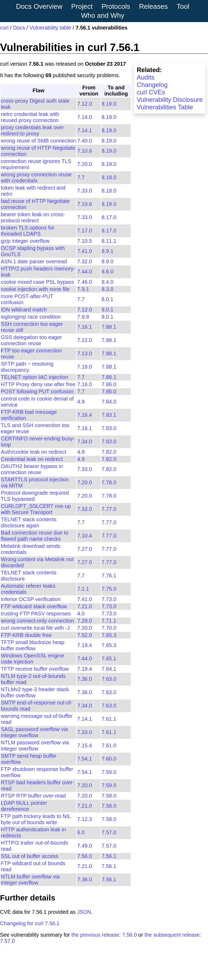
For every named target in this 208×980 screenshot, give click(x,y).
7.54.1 (85, 759)
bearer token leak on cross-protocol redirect (33, 217)
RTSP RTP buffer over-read (33, 796)
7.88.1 (109, 327)
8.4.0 (107, 282)
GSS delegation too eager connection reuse (31, 340)
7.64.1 (109, 669)
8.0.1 (107, 299)
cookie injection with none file (35, 289)
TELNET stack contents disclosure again (29, 522)
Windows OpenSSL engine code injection (32, 659)
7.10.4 (85, 536)
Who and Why (103, 15)
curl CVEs (151, 92)
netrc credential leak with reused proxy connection (30, 117)
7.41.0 (85, 251)
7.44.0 (85, 272)
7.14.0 (85, 117)
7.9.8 (83, 317)
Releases (153, 6)
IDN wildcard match (24, 310)
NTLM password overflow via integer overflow (35, 746)
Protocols (116, 6)
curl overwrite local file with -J (35, 628)
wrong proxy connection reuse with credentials (36, 178)
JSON (84, 912)
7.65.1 (109, 658)
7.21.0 (85, 606)
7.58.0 (109, 796)
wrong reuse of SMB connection (38, 141)
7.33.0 (85, 191)
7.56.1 (109, 856)
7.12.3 (85, 819)
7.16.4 (85, 415)
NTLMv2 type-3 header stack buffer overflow (35, 692)
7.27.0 (85, 549)
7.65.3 (109, 635)
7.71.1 (109, 621)
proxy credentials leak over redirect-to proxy (32, 130)
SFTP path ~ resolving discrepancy (27, 367)
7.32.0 (85, 261)
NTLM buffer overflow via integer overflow (30, 880)
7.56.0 (85, 856)
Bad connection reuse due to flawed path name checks (35, 536)
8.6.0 (107, 272)
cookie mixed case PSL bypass (37, 282)
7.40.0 (85, 141)
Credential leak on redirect (32, 459)
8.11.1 (109, 241)
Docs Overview (39, 6)
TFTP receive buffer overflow (35, 669)
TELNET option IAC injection (34, 377)
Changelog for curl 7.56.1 (30, 923)
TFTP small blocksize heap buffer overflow (33, 645)
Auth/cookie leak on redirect (34, 452)
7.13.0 (85, 353)
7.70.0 (109, 628)
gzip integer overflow (25, 241)
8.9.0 (107, 261)
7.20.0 (85, 164)
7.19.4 (85, 645)
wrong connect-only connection (37, 621)
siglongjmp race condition (31, 317)
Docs (19, 28)
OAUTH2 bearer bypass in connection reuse (32, 469)
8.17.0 (109, 217)
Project (82, 6)
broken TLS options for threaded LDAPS (28, 231)
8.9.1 (107, 251)
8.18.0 (109, 177)
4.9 (81, 402)
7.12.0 (85, 104)
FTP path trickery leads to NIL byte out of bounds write (36, 819)
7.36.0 (85, 679)
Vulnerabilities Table (165, 107)
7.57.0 (109, 832)
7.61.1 (109, 719)
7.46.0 (85, 282)
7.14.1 (85, 130)
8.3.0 (107, 289)
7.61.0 (109, 745)
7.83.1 (109, 415)
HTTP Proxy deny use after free (38, 384)
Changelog (152, 85)
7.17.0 (85, 231)
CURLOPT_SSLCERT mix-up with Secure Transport (36, 509)
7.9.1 (83, 289)
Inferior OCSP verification (31, 599)
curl (4, 28)
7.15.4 (85, 745)
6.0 (81, 832)
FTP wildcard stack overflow (34, 606)
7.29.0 (85, 621)
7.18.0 (85, 367)
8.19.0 (109, 104)
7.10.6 (85, 151)
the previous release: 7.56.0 (104, 935)
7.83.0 (109, 428)
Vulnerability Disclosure (170, 100)
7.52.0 (85, 635)
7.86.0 (109, 384)
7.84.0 (109, 402)
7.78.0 (109, 482)
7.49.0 (85, 846)
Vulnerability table (50, 28)
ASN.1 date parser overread (34, 261)
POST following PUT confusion (37, 391)
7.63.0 (109, 679)
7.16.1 (85, 327)
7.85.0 (109, 391)
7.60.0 (109, 759)
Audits (146, 77)
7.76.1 (109, 576)
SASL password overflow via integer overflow (34, 732)
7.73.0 (109, 599)
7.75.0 (109, 589)
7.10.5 (85, 241)
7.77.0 (109, 509)
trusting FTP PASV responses (36, 614)
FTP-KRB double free (26, 635)
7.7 (81, 177)
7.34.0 (85, 441)
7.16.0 (85, 384)
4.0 (81, 614)
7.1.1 (83, 589)
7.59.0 (109, 772)
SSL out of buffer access (30, 856)
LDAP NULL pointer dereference (24, 806)
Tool (183, 6)
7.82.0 (109, 452)
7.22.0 (85, 340)
